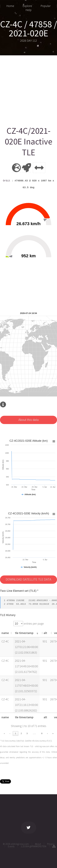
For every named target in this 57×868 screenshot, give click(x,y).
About (38, 844)
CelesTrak (20, 741)
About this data (28, 420)
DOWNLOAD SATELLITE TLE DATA (28, 580)
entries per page (33, 623)
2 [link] (21, 733)
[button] (11, 633)
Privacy (51, 844)
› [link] (47, 733)
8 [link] (42, 733)
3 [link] (27, 733)
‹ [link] (10, 733)
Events (11, 846)
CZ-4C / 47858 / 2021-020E (29, 29)
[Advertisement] (28, 90)
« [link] (4, 733)
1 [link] (15, 733)
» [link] (53, 733)
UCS (50, 741)
